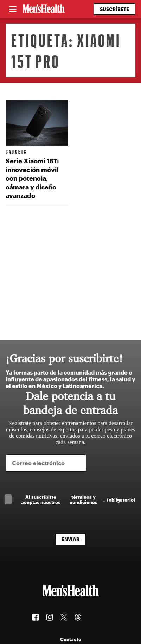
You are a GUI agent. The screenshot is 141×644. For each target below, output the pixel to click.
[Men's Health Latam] (44, 9)
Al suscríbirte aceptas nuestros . (78, 499)
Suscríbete (114, 9)
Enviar (70, 539)
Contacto (71, 639)
